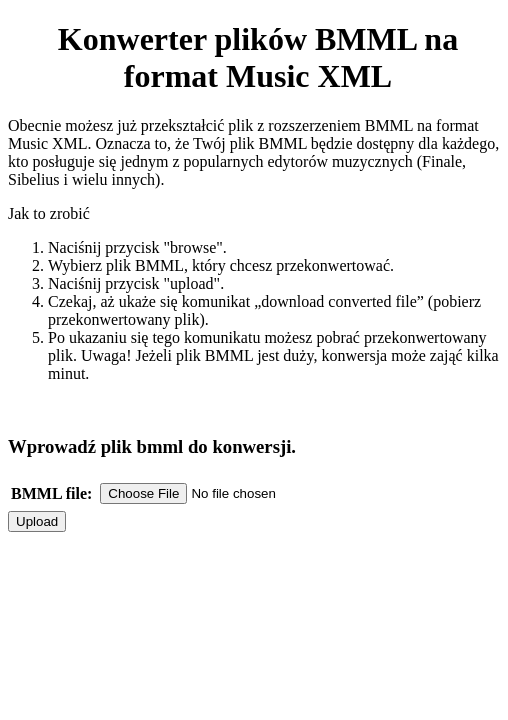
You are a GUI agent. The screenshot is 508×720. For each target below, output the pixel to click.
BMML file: (51, 493)
